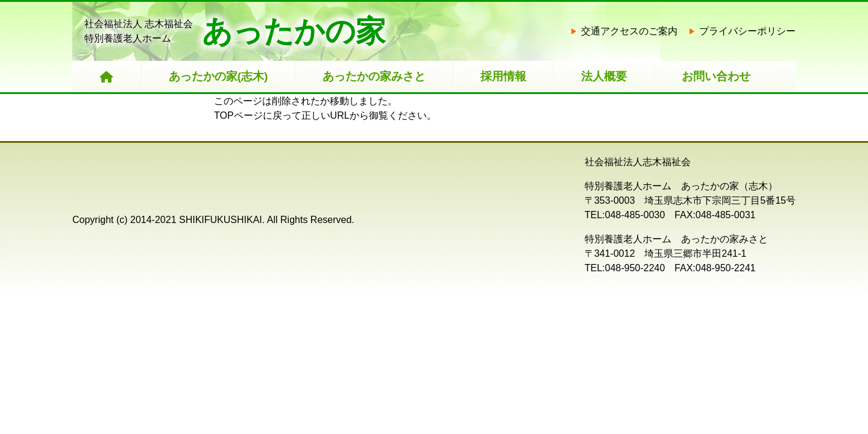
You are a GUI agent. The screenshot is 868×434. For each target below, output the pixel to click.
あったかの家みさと (374, 76)
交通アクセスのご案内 (629, 31)
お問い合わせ (716, 76)
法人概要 (604, 76)
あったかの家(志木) (219, 76)
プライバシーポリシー (747, 31)
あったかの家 (294, 31)
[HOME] (107, 77)
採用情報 (503, 76)
